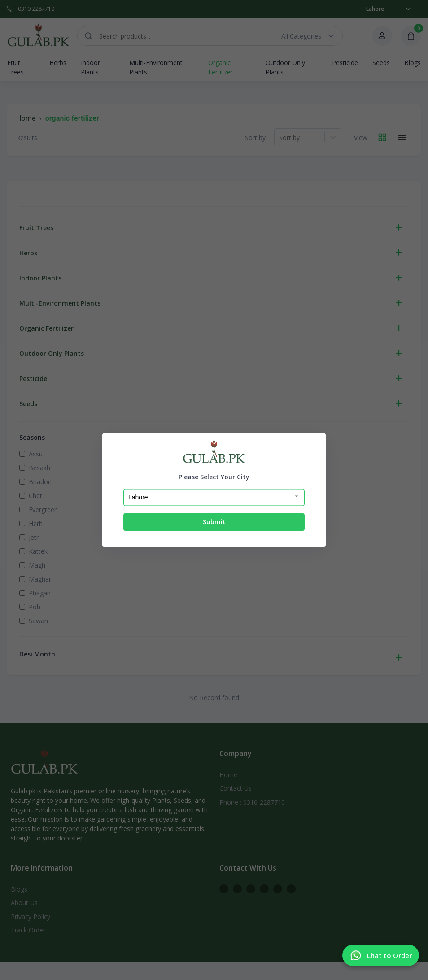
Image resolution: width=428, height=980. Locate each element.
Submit (214, 522)
